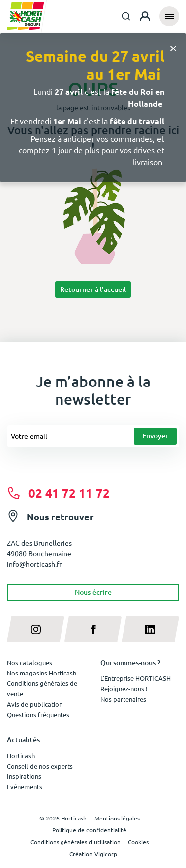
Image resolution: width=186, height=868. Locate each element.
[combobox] (126, 16)
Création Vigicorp (93, 854)
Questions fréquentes (38, 714)
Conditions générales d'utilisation (75, 842)
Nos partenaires (123, 699)
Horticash (21, 755)
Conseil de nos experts (40, 766)
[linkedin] (150, 629)
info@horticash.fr (34, 564)
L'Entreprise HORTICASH (135, 678)
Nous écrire (93, 592)
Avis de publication (35, 704)
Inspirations (24, 776)
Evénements (25, 787)
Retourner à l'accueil (93, 289)
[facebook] (93, 629)
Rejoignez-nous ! (124, 689)
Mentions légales (117, 818)
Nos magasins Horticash (42, 673)
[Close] (173, 48)
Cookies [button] (138, 842)
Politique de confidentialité (89, 830)
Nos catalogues (30, 662)
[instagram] (36, 629)
